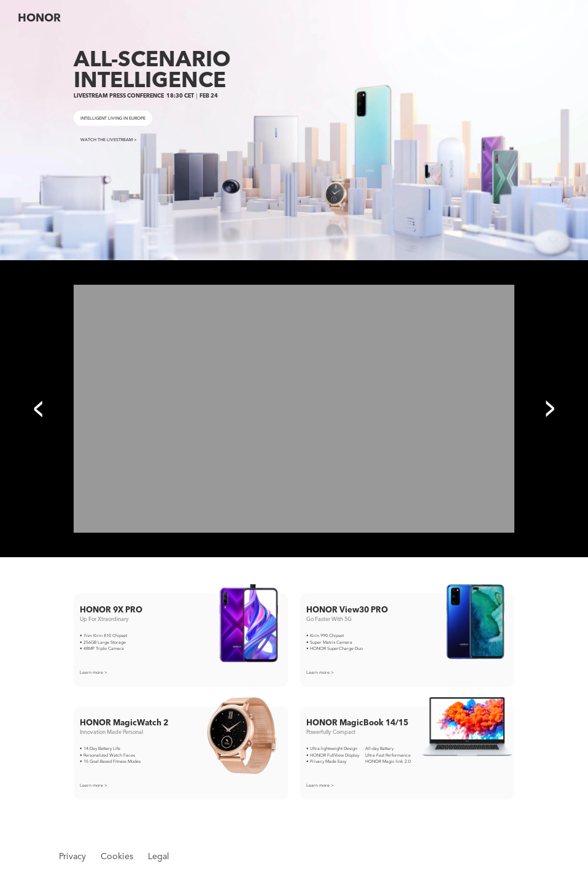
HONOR (39, 17)
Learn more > (94, 672)
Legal (159, 856)
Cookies (117, 856)
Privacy (72, 856)
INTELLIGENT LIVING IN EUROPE (113, 118)
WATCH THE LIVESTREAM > (109, 140)
